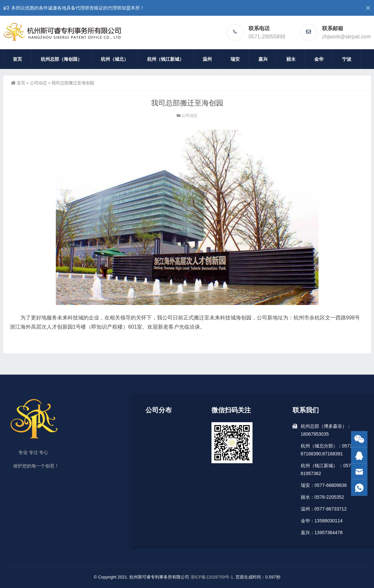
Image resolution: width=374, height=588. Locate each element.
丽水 (291, 59)
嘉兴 (263, 59)
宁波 (347, 59)
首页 (17, 59)
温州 (207, 59)
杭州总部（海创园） (61, 59)
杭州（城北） (115, 59)
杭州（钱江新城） (165, 59)
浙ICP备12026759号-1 (212, 577)
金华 (319, 59)
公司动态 (38, 83)
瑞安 (235, 59)
